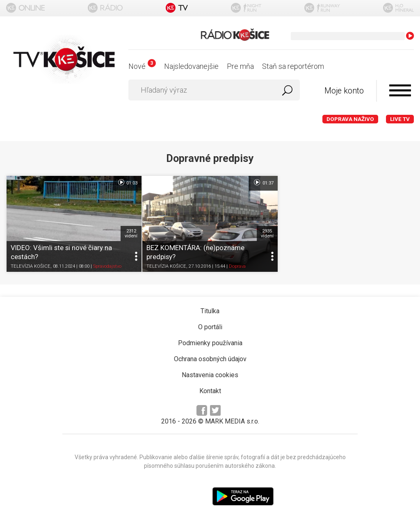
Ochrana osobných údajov (210, 359)
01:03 (127, 182)
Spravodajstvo (107, 266)
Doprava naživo (350, 119)
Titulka (210, 311)
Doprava (237, 266)
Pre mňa (240, 66)
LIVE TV (400, 119)
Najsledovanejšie (191, 66)
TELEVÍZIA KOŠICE (31, 266)
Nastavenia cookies (210, 375)
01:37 (263, 182)
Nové (142, 66)
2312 (131, 233)
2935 (267, 233)
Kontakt (210, 391)
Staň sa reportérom (293, 66)
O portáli (210, 327)
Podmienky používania (210, 343)
